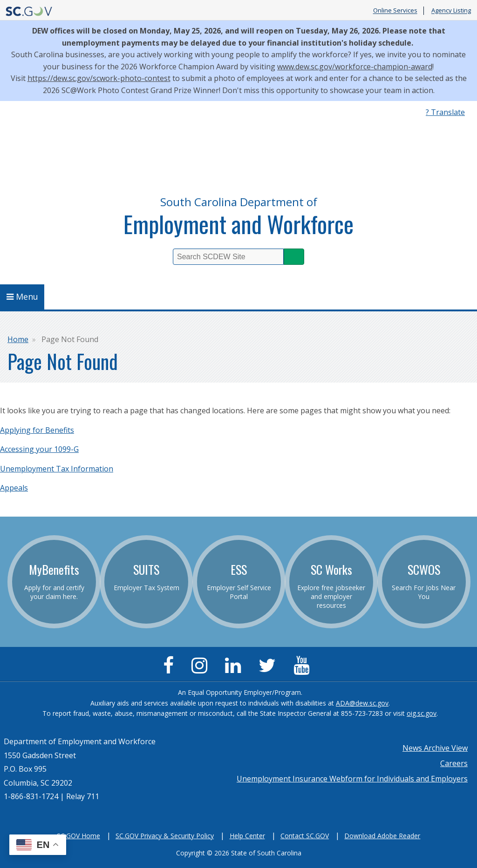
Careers (454, 763)
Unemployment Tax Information (57, 469)
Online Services (395, 11)
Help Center (247, 836)
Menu (22, 296)
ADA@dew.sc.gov (362, 703)
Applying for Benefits (37, 430)
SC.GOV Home (78, 836)
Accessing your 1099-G (39, 449)
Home (18, 339)
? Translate (445, 112)
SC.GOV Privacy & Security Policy (165, 836)
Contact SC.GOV (305, 836)
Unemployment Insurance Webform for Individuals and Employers (352, 779)
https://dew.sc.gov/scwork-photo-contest (99, 78)
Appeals (14, 488)
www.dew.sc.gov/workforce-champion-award (355, 67)
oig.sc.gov (422, 713)
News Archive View (435, 748)
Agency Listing (451, 11)
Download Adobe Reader (382, 836)
